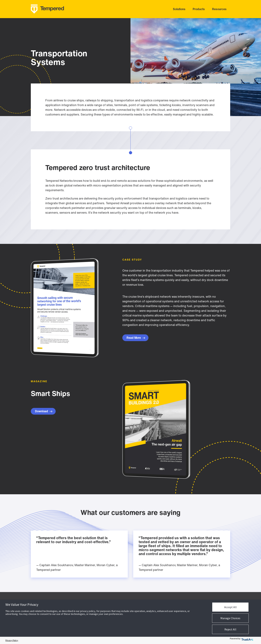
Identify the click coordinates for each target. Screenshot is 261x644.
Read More (136, 338)
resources (219, 9)
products (199, 9)
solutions (179, 9)
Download (44, 411)
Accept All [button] (230, 607)
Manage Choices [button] (230, 618)
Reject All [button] (230, 629)
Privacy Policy (12, 640)
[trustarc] (249, 640)
